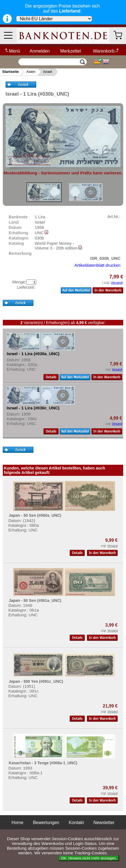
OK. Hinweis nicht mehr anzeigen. (89, 858)
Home (17, 823)
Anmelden (40, 51)
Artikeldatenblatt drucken (97, 265)
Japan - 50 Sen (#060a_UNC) (35, 515)
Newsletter (104, 823)
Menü (12, 51)
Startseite (10, 72)
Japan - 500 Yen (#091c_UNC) (36, 681)
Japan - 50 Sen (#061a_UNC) (35, 600)
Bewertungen (46, 823)
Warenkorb (106, 51)
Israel (48, 72)
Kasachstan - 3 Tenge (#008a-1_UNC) (43, 763)
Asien (31, 72)
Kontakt (76, 823)
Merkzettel (71, 51)
